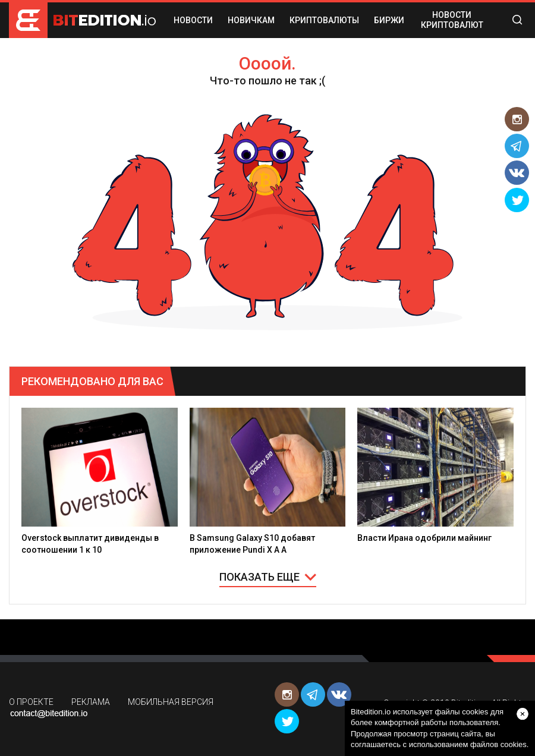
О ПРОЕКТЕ (31, 702)
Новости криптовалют (452, 20)
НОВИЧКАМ (251, 20)
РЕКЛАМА (91, 702)
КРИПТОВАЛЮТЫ (324, 20)
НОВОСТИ (193, 20)
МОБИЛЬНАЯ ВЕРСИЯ (171, 702)
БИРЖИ (389, 20)
